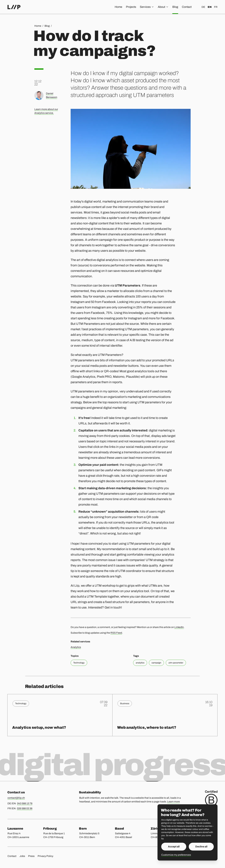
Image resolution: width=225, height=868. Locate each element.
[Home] (14, 7)
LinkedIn (179, 627)
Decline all (201, 847)
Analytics (76, 647)
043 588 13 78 (25, 803)
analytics (140, 663)
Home (118, 7)
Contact (187, 7)
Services (147, 7)
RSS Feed (116, 633)
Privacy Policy (45, 856)
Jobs (22, 856)
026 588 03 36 (25, 808)
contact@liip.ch (16, 798)
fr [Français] (216, 7)
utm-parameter (176, 663)
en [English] (210, 7)
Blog (175, 7)
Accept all (174, 847)
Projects (131, 7)
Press (31, 856)
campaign (156, 663)
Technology (79, 663)
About (163, 7)
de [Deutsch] (203, 7)
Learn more (174, 802)
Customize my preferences (176, 855)
